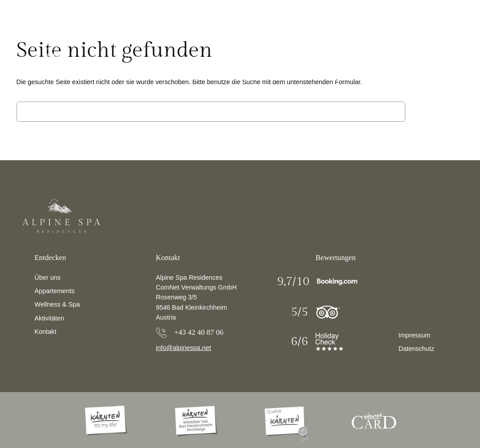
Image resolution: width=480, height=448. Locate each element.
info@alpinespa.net (183, 348)
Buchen (429, 79)
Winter (161, 58)
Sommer (125, 58)
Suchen (437, 111)
